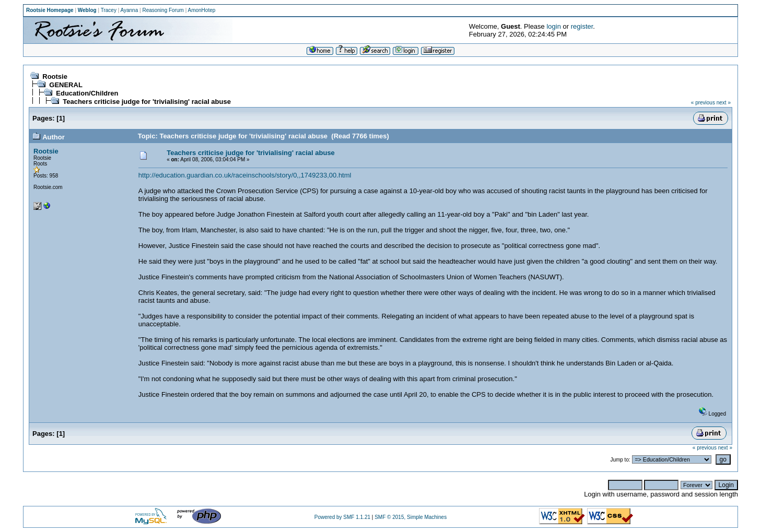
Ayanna (130, 10)
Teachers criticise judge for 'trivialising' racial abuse (147, 102)
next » (724, 103)
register (582, 26)
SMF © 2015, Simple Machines (411, 517)
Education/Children (87, 93)
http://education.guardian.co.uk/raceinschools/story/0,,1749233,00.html (245, 175)
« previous (703, 103)
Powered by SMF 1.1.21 (342, 517)
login (553, 26)
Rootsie (55, 76)
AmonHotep (202, 10)
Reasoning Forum (163, 10)
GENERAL (66, 85)
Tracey (109, 10)
